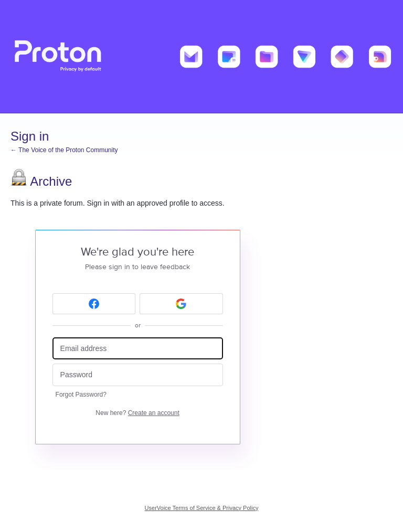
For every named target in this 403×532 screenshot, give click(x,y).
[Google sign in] (181, 304)
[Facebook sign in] (94, 304)
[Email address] (138, 349)
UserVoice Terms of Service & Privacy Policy (202, 508)
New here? (137, 413)
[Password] (138, 375)
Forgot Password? (81, 395)
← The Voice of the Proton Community (64, 150)
